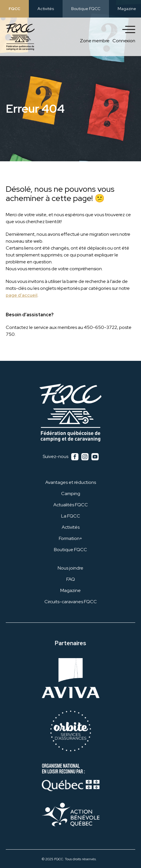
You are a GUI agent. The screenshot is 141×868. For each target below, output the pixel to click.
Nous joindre (70, 568)
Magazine (127, 9)
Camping (71, 494)
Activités (46, 9)
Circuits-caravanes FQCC (71, 602)
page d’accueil (22, 295)
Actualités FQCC (71, 505)
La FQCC (71, 516)
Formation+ (70, 538)
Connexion (124, 41)
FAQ (71, 579)
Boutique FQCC (86, 9)
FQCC (14, 9)
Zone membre (95, 41)
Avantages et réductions (71, 482)
